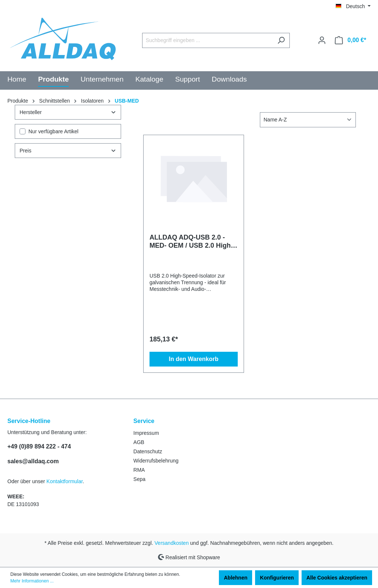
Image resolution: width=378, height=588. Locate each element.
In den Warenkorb (194, 359)
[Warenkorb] (350, 40)
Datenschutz (148, 451)
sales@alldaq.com (33, 461)
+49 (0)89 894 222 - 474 (39, 446)
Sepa (139, 479)
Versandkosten (172, 543)
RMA (139, 470)
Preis (68, 150)
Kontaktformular (65, 481)
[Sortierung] (308, 120)
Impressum (146, 433)
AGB (139, 442)
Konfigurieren (277, 578)
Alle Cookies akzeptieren (337, 578)
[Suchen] (281, 40)
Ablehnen (236, 578)
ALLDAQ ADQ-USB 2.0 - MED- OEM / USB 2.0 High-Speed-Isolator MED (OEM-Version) (192, 242)
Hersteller (68, 112)
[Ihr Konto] (322, 40)
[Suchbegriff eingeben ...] (207, 40)
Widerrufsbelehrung (156, 461)
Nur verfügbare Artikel (53, 131)
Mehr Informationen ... (32, 581)
